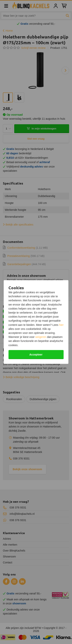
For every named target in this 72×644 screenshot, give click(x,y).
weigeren (41, 337)
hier (61, 325)
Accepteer (36, 354)
